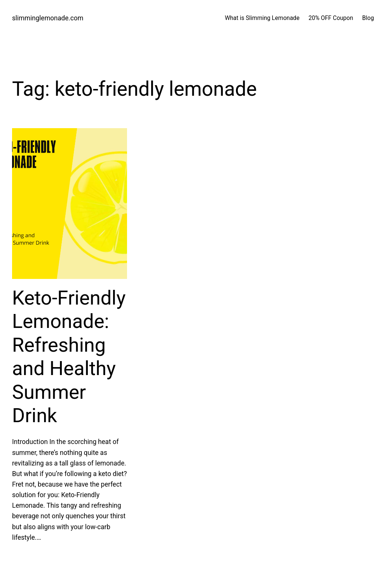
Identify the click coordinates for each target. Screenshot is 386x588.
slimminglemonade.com (48, 18)
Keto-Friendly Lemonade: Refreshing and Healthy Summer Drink (69, 357)
